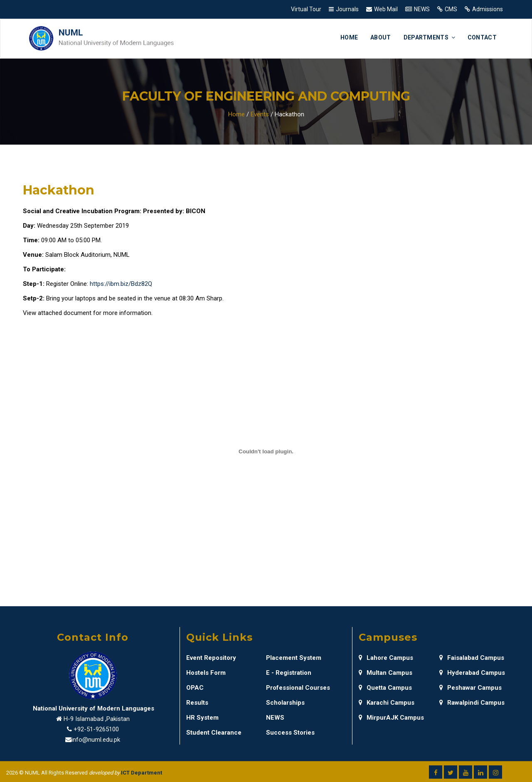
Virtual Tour (306, 9)
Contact (482, 37)
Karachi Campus (387, 703)
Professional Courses (298, 688)
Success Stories (290, 733)
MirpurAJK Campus (391, 718)
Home (349, 37)
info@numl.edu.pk (96, 740)
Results (197, 703)
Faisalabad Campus (472, 658)
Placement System (294, 658)
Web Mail (386, 9)
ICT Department (142, 773)
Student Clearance (214, 733)
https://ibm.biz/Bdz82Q (121, 284)
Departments (429, 37)
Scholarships (285, 703)
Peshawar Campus (470, 688)
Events (260, 114)
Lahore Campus (386, 658)
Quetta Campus (385, 688)
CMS (451, 9)
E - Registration (289, 673)
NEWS (422, 9)
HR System (202, 718)
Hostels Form (206, 673)
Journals (347, 9)
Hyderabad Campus (472, 673)
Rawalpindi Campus (472, 703)
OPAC (195, 688)
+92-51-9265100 (96, 729)
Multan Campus (385, 673)
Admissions (488, 9)
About (381, 37)
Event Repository (211, 658)
